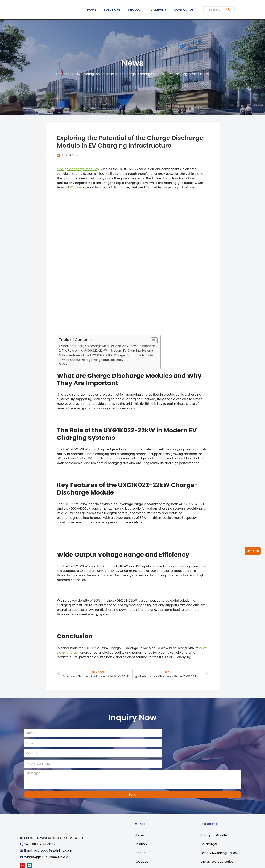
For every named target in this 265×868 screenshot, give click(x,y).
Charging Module (213, 815)
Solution (141, 823)
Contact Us (143, 850)
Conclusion (70, 364)
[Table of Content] (154, 340)
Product (141, 832)
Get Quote (253, 551)
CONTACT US (184, 10)
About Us (141, 841)
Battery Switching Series (218, 832)
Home (61, 74)
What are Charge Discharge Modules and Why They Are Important (109, 346)
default (73, 74)
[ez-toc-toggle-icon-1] (152, 340)
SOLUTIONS (112, 10)
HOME (92, 10)
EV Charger (209, 823)
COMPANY (158, 10)
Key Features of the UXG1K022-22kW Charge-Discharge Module (107, 355)
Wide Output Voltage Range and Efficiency (93, 360)
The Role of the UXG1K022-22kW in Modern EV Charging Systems (108, 350)
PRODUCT (136, 10)
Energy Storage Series (217, 841)
